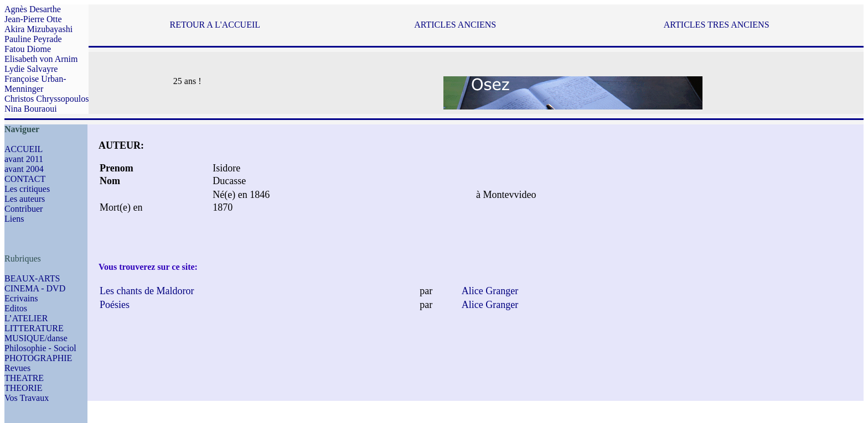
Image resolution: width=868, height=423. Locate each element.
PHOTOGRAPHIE (38, 358)
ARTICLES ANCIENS (455, 25)
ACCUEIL (24, 149)
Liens (14, 219)
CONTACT (25, 179)
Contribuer (24, 209)
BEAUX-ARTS (32, 278)
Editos (16, 308)
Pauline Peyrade (33, 39)
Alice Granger (490, 291)
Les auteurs (25, 199)
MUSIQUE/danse (36, 338)
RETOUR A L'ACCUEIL (215, 25)
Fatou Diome (28, 49)
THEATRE (24, 378)
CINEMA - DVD (35, 288)
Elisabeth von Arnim (41, 59)
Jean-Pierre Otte (33, 19)
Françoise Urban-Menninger (35, 84)
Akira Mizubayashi (38, 29)
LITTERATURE (34, 328)
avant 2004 (24, 169)
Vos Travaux (27, 398)
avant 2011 (24, 159)
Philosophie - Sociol (40, 348)
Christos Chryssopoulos (46, 99)
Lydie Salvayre (31, 69)
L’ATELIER (26, 318)
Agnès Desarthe (33, 9)
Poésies (115, 305)
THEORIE (23, 388)
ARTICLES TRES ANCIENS (717, 25)
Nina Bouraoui (31, 109)
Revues (17, 368)
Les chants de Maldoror (147, 291)
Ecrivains (21, 298)
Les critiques (27, 189)
